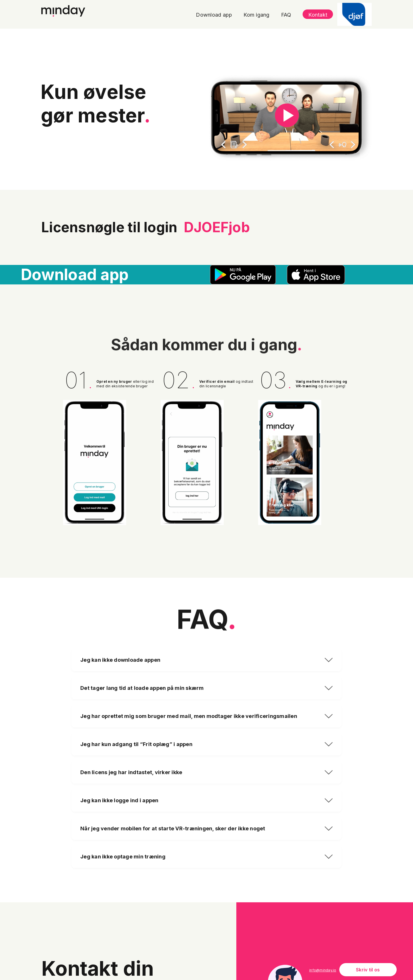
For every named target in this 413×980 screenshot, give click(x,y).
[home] (63, 10)
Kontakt (318, 15)
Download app (214, 15)
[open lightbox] (290, 118)
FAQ (286, 15)
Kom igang (256, 15)
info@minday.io (323, 970)
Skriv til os (368, 970)
